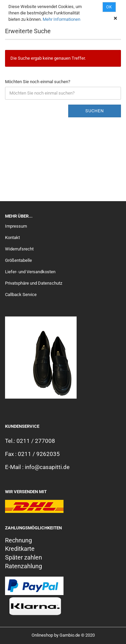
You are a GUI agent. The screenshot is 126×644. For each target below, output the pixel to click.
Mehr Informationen (61, 19)
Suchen (95, 111)
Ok (109, 7)
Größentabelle (18, 260)
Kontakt (12, 238)
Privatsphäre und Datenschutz (34, 283)
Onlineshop (42, 635)
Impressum (16, 226)
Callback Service (21, 295)
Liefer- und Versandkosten (30, 272)
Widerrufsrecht (19, 249)
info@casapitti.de (47, 467)
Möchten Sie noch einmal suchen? (38, 82)
